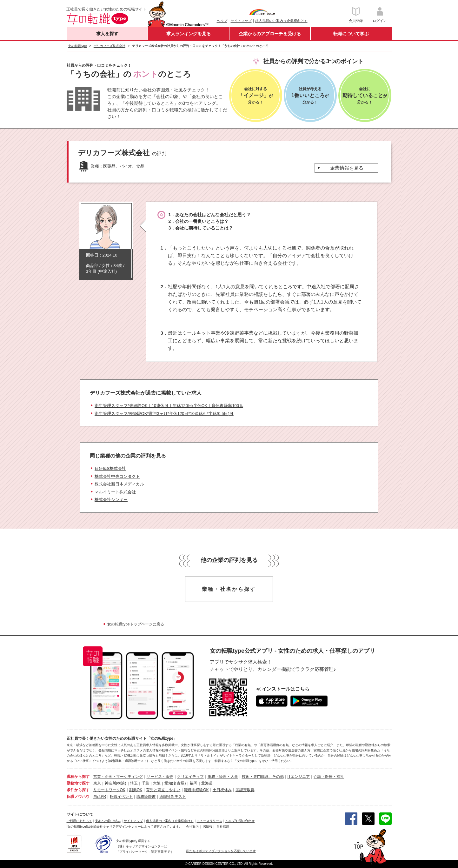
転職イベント (121, 797)
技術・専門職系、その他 (263, 777)
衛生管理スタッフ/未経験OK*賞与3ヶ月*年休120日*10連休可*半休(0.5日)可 (164, 414)
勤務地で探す (78, 783)
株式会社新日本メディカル (119, 484)
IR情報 (208, 827)
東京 (97, 783)
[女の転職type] (77, 827)
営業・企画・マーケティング (118, 777)
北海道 (207, 783)
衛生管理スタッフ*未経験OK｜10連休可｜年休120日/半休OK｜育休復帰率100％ (169, 406)
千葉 (145, 783)
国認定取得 (245, 790)
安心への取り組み (108, 821)
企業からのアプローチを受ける (270, 34)
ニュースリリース (209, 821)
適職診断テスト (173, 797)
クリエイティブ (190, 777)
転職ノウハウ (78, 797)
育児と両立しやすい (163, 790)
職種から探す (78, 777)
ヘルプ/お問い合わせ (240, 821)
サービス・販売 (160, 777)
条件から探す (78, 790)
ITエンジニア (299, 777)
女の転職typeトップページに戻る (136, 624)
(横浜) (121, 783)
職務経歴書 (146, 797)
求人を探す (107, 34)
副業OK (136, 790)
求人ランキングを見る (189, 34)
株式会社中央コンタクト (117, 476)
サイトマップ (241, 21)
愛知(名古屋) (175, 783)
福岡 (194, 783)
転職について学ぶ (351, 34)
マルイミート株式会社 (115, 492)
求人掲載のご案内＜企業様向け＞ (281, 21)
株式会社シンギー (111, 500)
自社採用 (223, 827)
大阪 (157, 783)
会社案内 (192, 827)
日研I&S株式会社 (110, 468)
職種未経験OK (196, 790)
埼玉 (134, 783)
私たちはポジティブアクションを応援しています (221, 851)
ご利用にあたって (79, 821)
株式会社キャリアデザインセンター (116, 827)
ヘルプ (222, 21)
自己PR (100, 797)
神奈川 (110, 783)
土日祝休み (222, 790)
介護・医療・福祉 (329, 777)
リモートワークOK (109, 790)
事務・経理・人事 (223, 777)
